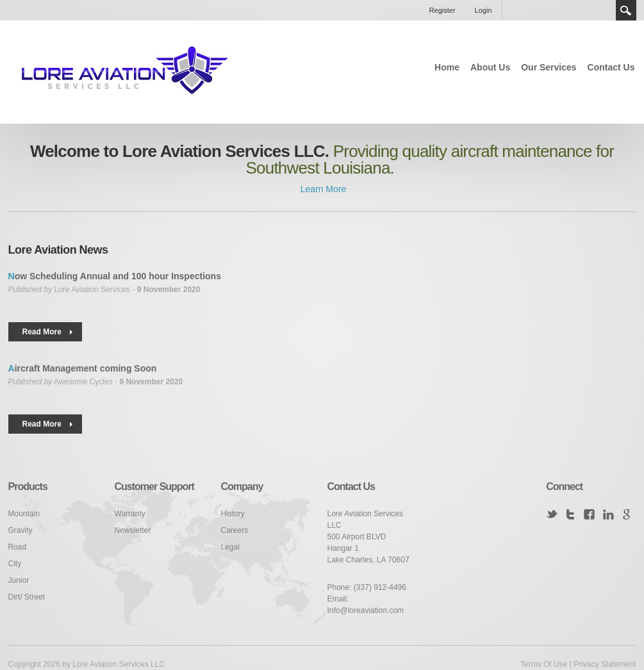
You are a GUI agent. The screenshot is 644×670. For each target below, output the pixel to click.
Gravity (21, 530)
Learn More (322, 189)
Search (626, 10)
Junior (19, 580)
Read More (42, 332)
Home (447, 67)
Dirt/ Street (27, 597)
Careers (235, 530)
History (233, 514)
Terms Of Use (544, 664)
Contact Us (611, 67)
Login (483, 10)
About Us (490, 67)
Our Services (549, 67)
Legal (230, 547)
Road (18, 547)
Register (442, 10)
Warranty (130, 514)
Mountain (24, 514)
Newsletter (133, 530)
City (15, 564)
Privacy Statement (605, 664)
